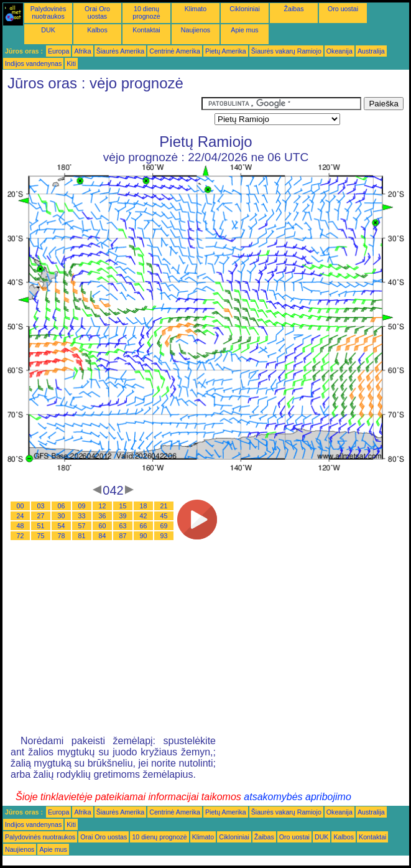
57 (82, 526)
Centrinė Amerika (175, 51)
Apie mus (244, 30)
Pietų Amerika (226, 51)
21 (164, 506)
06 (62, 506)
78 (62, 536)
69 (164, 526)
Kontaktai (146, 30)
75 (41, 536)
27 (41, 516)
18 (144, 506)
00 (21, 506)
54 (62, 526)
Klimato (196, 9)
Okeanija (339, 51)
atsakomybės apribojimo (298, 797)
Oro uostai (343, 9)
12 (103, 506)
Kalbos (97, 30)
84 (103, 536)
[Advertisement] (102, 113)
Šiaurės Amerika (121, 51)
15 (123, 506)
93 (164, 536)
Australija (371, 51)
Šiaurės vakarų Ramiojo (286, 51)
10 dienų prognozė (146, 12)
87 (123, 536)
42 (144, 516)
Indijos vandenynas (33, 63)
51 (41, 526)
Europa (58, 51)
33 (82, 516)
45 (164, 516)
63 (123, 526)
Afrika (82, 51)
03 (41, 506)
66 (144, 526)
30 (62, 516)
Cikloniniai (245, 9)
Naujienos (196, 30)
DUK (48, 30)
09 (82, 506)
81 (82, 536)
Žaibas (294, 9)
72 (21, 536)
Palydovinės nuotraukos (48, 12)
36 (103, 516)
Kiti (71, 63)
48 (21, 526)
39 (123, 516)
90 (144, 536)
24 (21, 516)
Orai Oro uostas (97, 12)
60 (103, 526)
